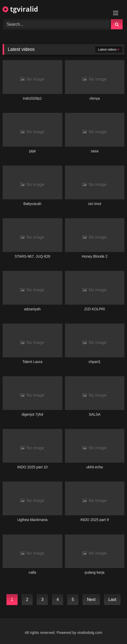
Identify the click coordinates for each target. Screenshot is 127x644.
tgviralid (20, 9)
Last (112, 600)
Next (91, 600)
